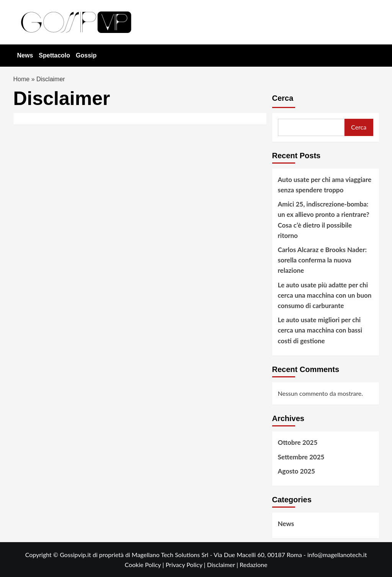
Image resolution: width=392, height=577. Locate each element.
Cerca (283, 98)
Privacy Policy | (186, 565)
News (25, 55)
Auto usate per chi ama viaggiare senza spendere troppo (325, 185)
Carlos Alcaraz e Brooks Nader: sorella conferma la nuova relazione (322, 260)
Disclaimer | (223, 565)
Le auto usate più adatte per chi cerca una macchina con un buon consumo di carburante (325, 295)
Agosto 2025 (296, 471)
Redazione (253, 565)
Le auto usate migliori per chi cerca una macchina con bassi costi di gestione (320, 330)
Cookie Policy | (145, 565)
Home (22, 79)
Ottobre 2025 (298, 442)
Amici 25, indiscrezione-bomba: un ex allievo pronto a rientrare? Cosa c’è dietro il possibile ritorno (324, 220)
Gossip (86, 55)
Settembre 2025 (301, 457)
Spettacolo (54, 55)
